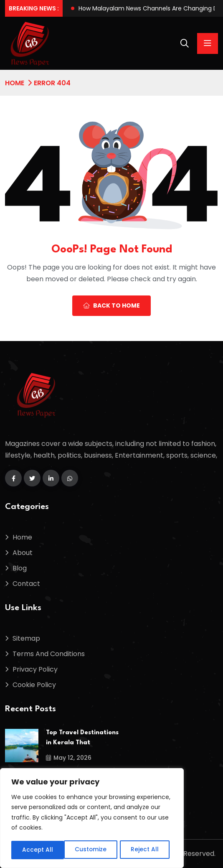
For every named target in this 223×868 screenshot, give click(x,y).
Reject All (92, 850)
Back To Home (111, 305)
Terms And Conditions (49, 654)
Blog (20, 568)
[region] (92, 819)
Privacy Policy (35, 669)
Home (15, 83)
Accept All (146, 850)
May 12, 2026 (69, 758)
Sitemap (26, 638)
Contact (26, 584)
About (23, 553)
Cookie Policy (34, 685)
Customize (38, 850)
